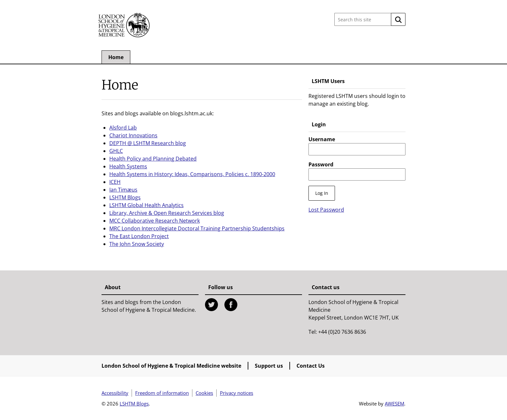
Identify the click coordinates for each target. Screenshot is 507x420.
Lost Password (326, 210)
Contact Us (311, 366)
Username (322, 139)
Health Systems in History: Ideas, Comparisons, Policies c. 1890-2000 (192, 174)
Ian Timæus (123, 190)
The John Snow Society (137, 244)
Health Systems (128, 166)
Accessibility (115, 393)
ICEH (115, 182)
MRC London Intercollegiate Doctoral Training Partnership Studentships (197, 228)
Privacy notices (237, 393)
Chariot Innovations (133, 135)
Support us (269, 366)
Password (321, 164)
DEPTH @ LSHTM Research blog (148, 143)
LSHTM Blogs (125, 197)
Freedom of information (162, 393)
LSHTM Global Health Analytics (146, 205)
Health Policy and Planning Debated (153, 159)
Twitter (211, 305)
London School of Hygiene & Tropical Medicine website (171, 366)
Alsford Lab (123, 128)
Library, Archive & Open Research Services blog (167, 213)
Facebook (231, 305)
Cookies (204, 393)
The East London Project (139, 236)
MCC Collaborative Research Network (155, 221)
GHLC (116, 151)
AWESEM (394, 404)
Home (116, 57)
